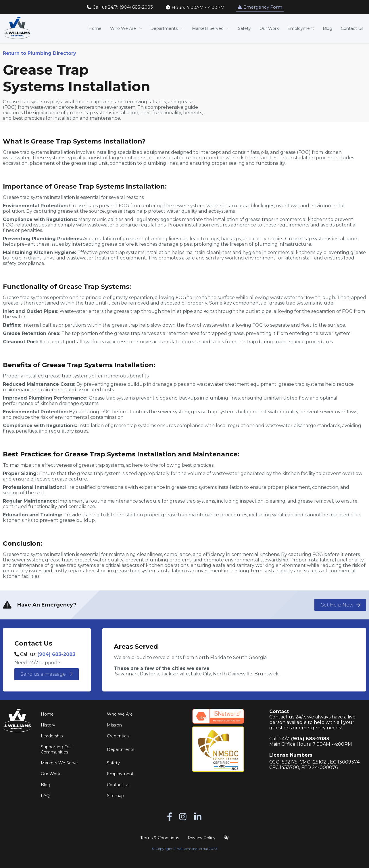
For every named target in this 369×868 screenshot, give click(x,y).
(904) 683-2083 (56, 654)
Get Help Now (340, 605)
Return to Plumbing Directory (40, 53)
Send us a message (47, 674)
